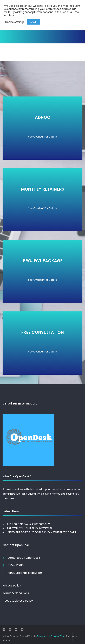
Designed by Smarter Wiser (51, 636)
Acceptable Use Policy (18, 601)
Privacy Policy (12, 586)
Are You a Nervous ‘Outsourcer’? (28, 524)
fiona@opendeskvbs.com (25, 573)
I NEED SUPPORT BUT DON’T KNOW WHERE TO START (41, 532)
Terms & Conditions (16, 593)
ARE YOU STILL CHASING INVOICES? (30, 528)
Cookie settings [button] (15, 22)
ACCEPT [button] (33, 22)
